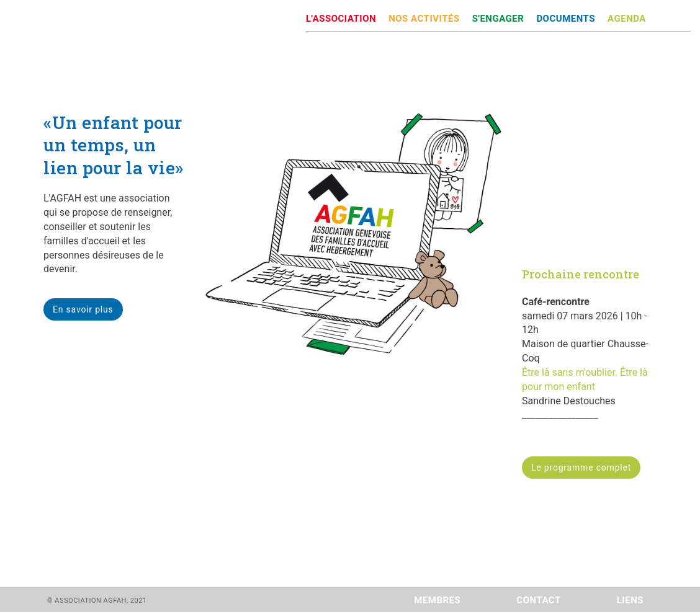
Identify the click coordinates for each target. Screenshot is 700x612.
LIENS (630, 600)
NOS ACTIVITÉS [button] (424, 19)
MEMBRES (437, 600)
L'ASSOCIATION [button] (341, 19)
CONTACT (538, 600)
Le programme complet (581, 468)
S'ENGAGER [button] (498, 19)
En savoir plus (83, 309)
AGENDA (627, 19)
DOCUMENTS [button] (566, 19)
